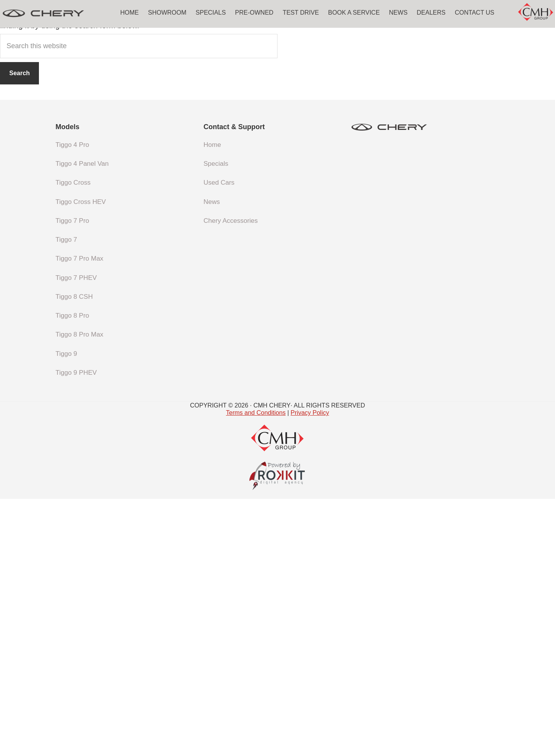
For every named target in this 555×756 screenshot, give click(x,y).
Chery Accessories (231, 478)
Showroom (167, 13)
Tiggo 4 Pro (72, 402)
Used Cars (219, 440)
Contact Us (475, 13)
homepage (299, 274)
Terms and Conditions (256, 670)
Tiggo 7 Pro (72, 478)
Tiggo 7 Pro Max (79, 516)
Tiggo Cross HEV (81, 459)
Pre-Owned (254, 13)
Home (129, 13)
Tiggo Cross (73, 440)
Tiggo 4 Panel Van (82, 421)
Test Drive (301, 13)
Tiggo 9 (66, 611)
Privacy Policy (310, 670)
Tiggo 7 (66, 497)
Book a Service (354, 13)
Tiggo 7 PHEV (76, 535)
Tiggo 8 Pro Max (79, 592)
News (398, 13)
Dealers (431, 13)
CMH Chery (58, 13)
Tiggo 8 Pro (72, 573)
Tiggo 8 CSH (74, 554)
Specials (211, 13)
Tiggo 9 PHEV (76, 630)
